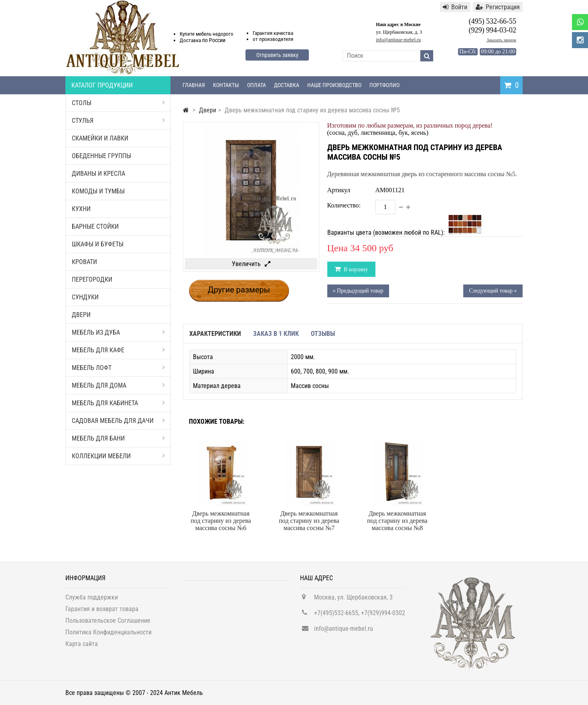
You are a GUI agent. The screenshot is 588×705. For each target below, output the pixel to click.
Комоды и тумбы (98, 191)
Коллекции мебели (118, 456)
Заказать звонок (501, 40)
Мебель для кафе (118, 350)
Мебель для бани (118, 438)
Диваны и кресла (98, 174)
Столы (118, 103)
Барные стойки (95, 227)
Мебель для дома (118, 385)
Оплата (256, 85)
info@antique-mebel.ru (398, 40)
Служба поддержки (92, 600)
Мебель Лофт (118, 368)
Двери (81, 315)
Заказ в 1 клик (276, 334)
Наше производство (334, 85)
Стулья (118, 121)
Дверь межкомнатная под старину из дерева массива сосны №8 (397, 521)
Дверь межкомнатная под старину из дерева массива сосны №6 (221, 521)
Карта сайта (82, 647)
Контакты (226, 85)
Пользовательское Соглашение (108, 623)
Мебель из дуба (118, 332)
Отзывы (323, 334)
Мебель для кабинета (118, 403)
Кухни (81, 209)
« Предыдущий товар (358, 291)
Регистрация (498, 7)
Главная (194, 85)
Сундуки (85, 297)
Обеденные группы (101, 156)
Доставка (287, 85)
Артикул (339, 190)
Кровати (84, 262)
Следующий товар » (493, 291)
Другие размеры (239, 290)
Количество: (344, 205)
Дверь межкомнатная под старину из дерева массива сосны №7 (309, 521)
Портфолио (384, 85)
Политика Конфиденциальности (108, 635)
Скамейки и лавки (100, 138)
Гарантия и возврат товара (102, 612)
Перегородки (92, 279)
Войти (455, 7)
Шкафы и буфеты (98, 244)
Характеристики (215, 334)
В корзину (355, 269)
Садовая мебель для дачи (118, 421)
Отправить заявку (277, 55)
